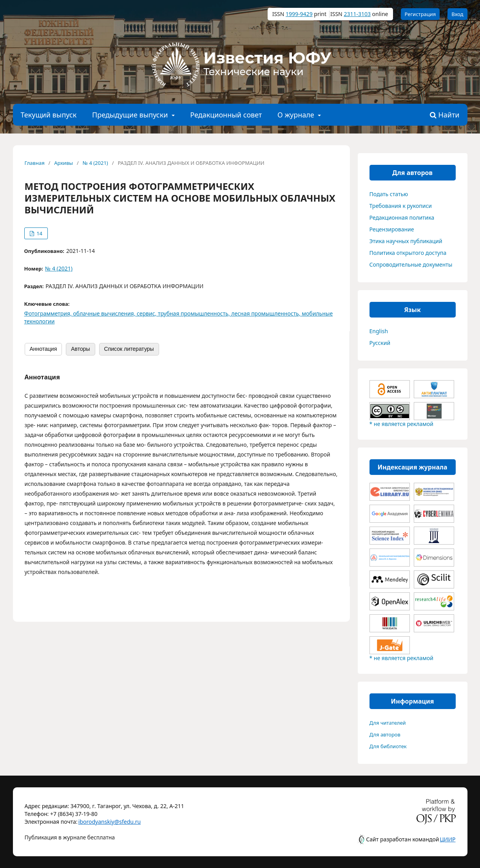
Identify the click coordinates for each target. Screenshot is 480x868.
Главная (35, 163)
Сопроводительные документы (411, 264)
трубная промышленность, (195, 313)
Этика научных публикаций (406, 241)
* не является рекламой (401, 424)
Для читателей (388, 723)
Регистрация (420, 14)
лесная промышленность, (266, 313)
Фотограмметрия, (49, 313)
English (379, 331)
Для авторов (385, 734)
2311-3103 (357, 14)
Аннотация (43, 349)
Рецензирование (392, 229)
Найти (445, 115)
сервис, (147, 313)
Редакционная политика (402, 217)
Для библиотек (388, 746)
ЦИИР (448, 839)
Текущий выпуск (49, 115)
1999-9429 (299, 14)
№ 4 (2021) (95, 163)
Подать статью (389, 194)
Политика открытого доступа (408, 253)
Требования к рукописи (401, 206)
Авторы (80, 349)
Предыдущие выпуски (131, 115)
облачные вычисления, (105, 313)
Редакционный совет (226, 115)
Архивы (63, 163)
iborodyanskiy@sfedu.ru (98, 822)
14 (39, 233)
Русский (380, 343)
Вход (457, 14)
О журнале (297, 115)
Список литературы (129, 349)
